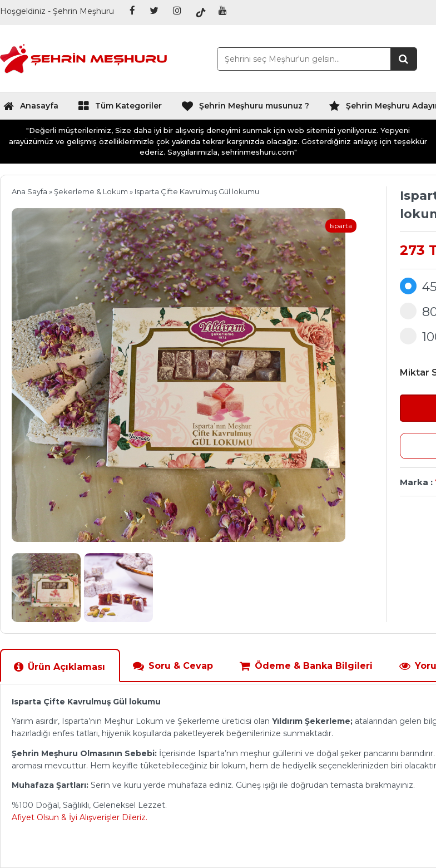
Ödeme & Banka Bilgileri (306, 666)
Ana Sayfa (29, 191)
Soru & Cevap (173, 666)
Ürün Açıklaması (59, 667)
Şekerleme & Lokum (91, 191)
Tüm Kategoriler (120, 108)
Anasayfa (31, 108)
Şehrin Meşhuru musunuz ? (245, 108)
